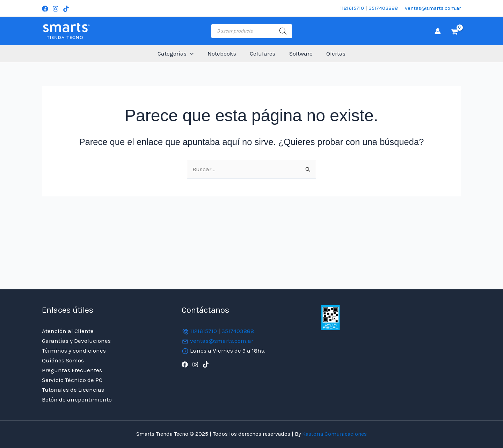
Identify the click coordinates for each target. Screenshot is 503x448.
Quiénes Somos (63, 360)
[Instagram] (56, 9)
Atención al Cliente (68, 331)
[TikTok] (66, 9)
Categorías (179, 54)
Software (299, 53)
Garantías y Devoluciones (76, 341)
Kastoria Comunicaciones (334, 434)
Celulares (263, 53)
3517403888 (383, 8)
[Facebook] (45, 9)
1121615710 (352, 8)
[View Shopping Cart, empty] (454, 31)
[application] (194, 54)
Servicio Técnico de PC (72, 380)
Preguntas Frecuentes (72, 370)
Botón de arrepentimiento (77, 399)
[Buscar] (283, 31)
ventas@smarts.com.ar (433, 8)
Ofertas (332, 53)
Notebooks (224, 53)
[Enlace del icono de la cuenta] (438, 31)
